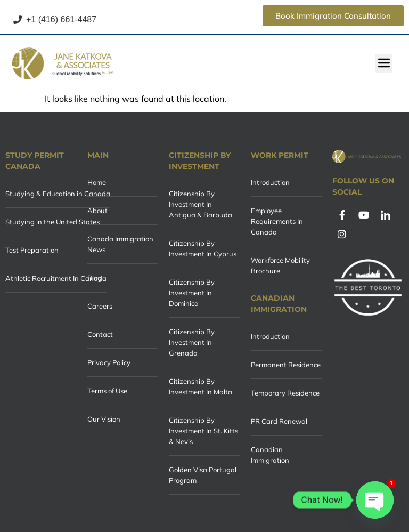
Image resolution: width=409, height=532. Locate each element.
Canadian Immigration (270, 455)
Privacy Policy (109, 362)
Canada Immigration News (120, 244)
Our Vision (104, 419)
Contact (100, 334)
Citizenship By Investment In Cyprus (203, 248)
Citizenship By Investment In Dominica (192, 293)
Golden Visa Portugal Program (203, 475)
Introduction (270, 182)
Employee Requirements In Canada (277, 221)
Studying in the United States (52, 222)
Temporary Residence (285, 393)
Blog (95, 278)
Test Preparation (32, 250)
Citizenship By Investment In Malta (201, 386)
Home (97, 182)
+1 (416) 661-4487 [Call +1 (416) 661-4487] (55, 19)
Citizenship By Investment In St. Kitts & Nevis (203, 431)
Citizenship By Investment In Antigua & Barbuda (201, 204)
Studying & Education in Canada (58, 194)
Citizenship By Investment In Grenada (192, 342)
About (97, 211)
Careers (100, 306)
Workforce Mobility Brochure (280, 265)
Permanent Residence (286, 365)
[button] (384, 63)
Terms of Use (107, 391)
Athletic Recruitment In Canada (56, 278)
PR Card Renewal (279, 421)
